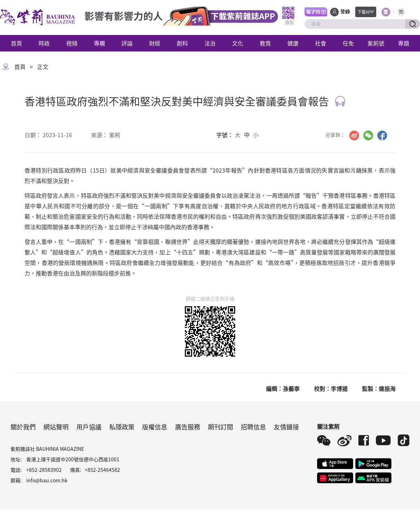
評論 (127, 43)
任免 (348, 43)
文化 (238, 43)
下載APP (366, 12)
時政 (44, 43)
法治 (210, 43)
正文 (43, 66)
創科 (182, 43)
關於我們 (23, 427)
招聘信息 (253, 427)
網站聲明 (56, 427)
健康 (293, 43)
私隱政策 (122, 427)
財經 (155, 43)
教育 (265, 43)
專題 (404, 43)
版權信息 (155, 427)
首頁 (16, 43)
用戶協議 (89, 427)
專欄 (99, 43)
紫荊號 (376, 43)
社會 (321, 43)
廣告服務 (188, 427)
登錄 (345, 12)
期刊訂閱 (220, 427)
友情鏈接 (286, 427)
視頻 (72, 43)
